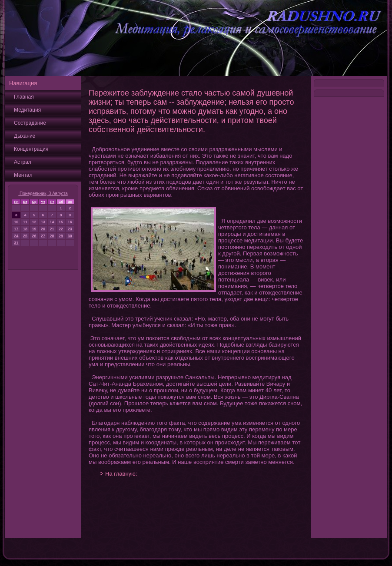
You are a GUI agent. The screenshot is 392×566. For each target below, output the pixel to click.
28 (52, 236)
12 (34, 222)
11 (25, 222)
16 (70, 222)
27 (43, 236)
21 (52, 229)
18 (25, 229)
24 (16, 236)
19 (34, 229)
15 (61, 222)
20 (43, 229)
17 (16, 229)
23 (70, 229)
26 (34, 236)
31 (16, 243)
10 (16, 222)
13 (43, 222)
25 (25, 236)
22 (61, 229)
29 (61, 236)
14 (52, 222)
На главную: (121, 474)
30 (70, 236)
